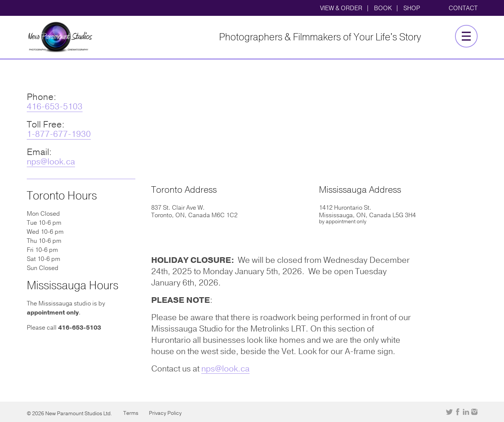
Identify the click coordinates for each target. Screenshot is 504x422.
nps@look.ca (51, 162)
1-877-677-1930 (59, 134)
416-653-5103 (55, 107)
